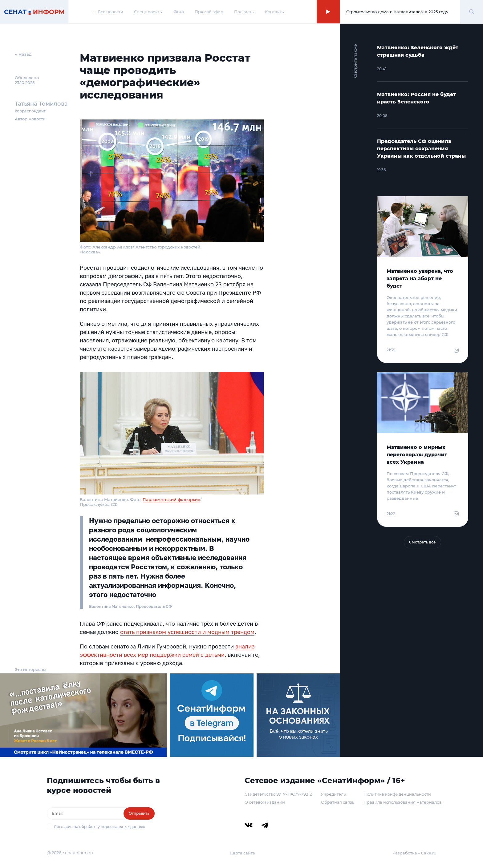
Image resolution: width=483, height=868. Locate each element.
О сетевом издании (265, 802)
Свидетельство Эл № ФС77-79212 (278, 794)
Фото (179, 12)
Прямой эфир (209, 12)
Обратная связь (338, 802)
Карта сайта (243, 853)
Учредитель (333, 794)
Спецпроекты (148, 12)
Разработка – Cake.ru (414, 853)
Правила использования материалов (403, 802)
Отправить (139, 813)
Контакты (275, 12)
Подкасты (244, 12)
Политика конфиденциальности (397, 794)
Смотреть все (422, 542)
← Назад (23, 54)
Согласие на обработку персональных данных (99, 827)
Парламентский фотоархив (171, 499)
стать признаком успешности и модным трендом (187, 632)
